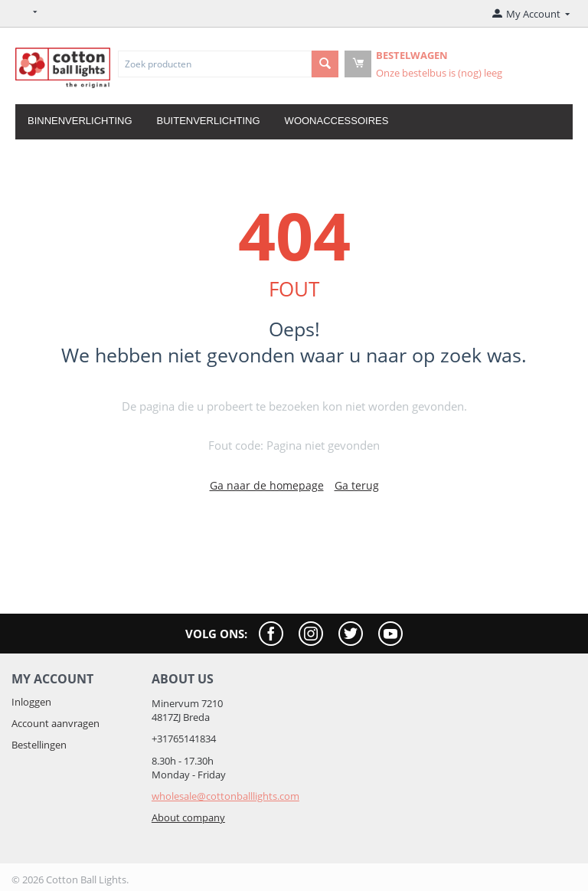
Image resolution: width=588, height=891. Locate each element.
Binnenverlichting (80, 121)
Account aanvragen (56, 723)
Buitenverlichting (209, 121)
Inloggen (31, 702)
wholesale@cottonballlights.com (225, 796)
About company (188, 817)
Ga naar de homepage (267, 485)
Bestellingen (39, 745)
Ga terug (357, 485)
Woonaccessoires (337, 121)
